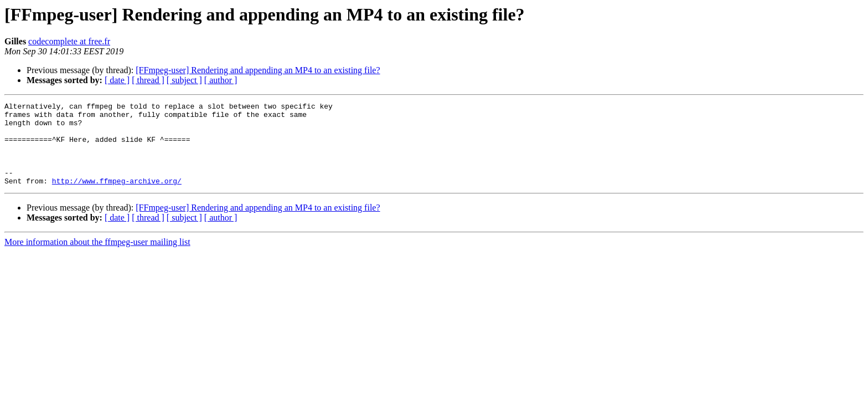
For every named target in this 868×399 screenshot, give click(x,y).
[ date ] (117, 80)
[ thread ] (148, 80)
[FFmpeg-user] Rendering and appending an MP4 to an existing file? (258, 70)
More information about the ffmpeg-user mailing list (97, 259)
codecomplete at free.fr (69, 41)
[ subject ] (184, 80)
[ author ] (221, 80)
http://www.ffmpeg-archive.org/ (117, 197)
